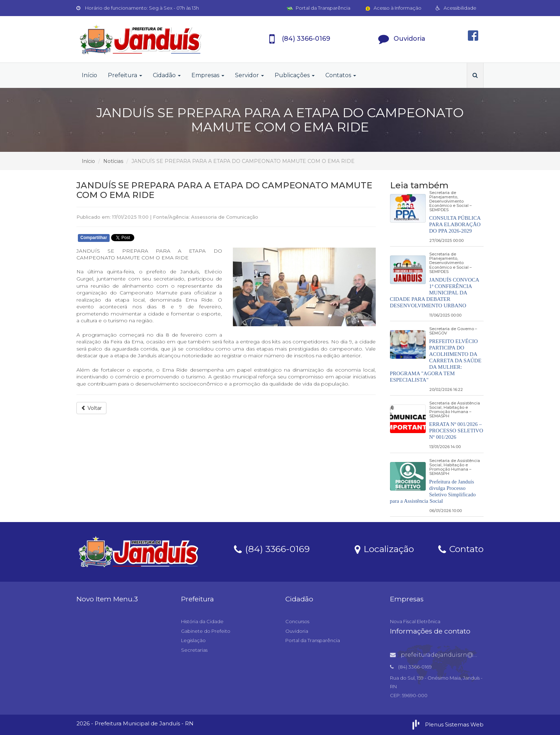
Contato (461, 548)
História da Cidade (202, 621)
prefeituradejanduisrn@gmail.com (447, 655)
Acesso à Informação (393, 8)
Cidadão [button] (167, 75)
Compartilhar (94, 238)
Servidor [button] (249, 75)
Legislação (193, 640)
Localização (384, 548)
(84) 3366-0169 (272, 548)
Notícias (113, 161)
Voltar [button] (91, 408)
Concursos (297, 621)
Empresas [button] (208, 75)
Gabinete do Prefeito (206, 631)
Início (89, 75)
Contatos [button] (341, 75)
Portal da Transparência (319, 8)
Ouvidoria (297, 631)
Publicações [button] (295, 75)
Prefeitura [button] (125, 75)
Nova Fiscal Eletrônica (415, 621)
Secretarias (194, 650)
